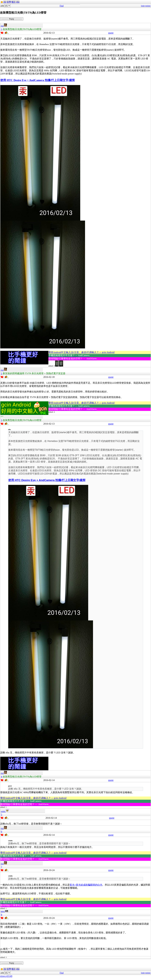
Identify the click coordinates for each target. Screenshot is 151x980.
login (143, 6)
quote (111, 33)
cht (5, 2)
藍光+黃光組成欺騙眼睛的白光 (86, 885)
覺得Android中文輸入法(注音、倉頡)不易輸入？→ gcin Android (81, 352)
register (148, 6)
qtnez (4, 911)
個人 (14, 2)
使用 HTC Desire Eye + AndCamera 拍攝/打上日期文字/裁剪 (38, 80)
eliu (18, 2)
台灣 (9, 2)
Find (62, 6)
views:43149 (6, 976)
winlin (5, 811)
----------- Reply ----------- (12, 19)
